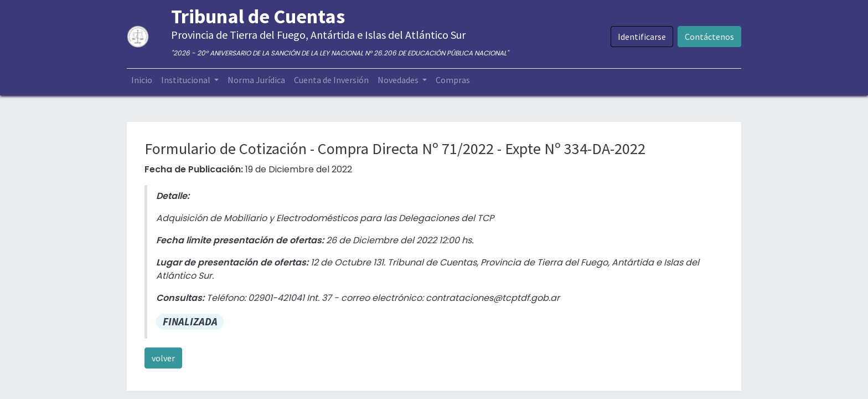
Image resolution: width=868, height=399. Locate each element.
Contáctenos (709, 37)
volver (163, 358)
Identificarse (642, 37)
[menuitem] (142, 80)
